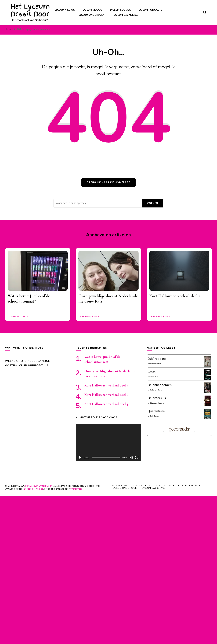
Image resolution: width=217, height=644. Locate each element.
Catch (152, 372)
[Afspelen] (80, 457)
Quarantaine (156, 411)
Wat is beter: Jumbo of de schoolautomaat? (29, 299)
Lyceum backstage (126, 15)
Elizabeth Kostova (157, 403)
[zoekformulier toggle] (205, 12)
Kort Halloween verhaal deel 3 (175, 296)
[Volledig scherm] (137, 457)
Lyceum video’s (92, 10)
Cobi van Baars (156, 390)
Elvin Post (154, 377)
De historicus (157, 398)
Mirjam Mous (155, 364)
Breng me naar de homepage (108, 182)
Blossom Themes (34, 489)
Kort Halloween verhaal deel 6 (106, 395)
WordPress (76, 489)
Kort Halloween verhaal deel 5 (106, 404)
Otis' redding (157, 359)
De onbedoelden (160, 385)
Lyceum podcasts (150, 10)
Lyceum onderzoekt (92, 15)
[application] (108, 443)
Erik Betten (155, 416)
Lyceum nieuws (65, 10)
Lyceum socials (120, 10)
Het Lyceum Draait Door (30, 10)
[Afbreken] (131, 457)
